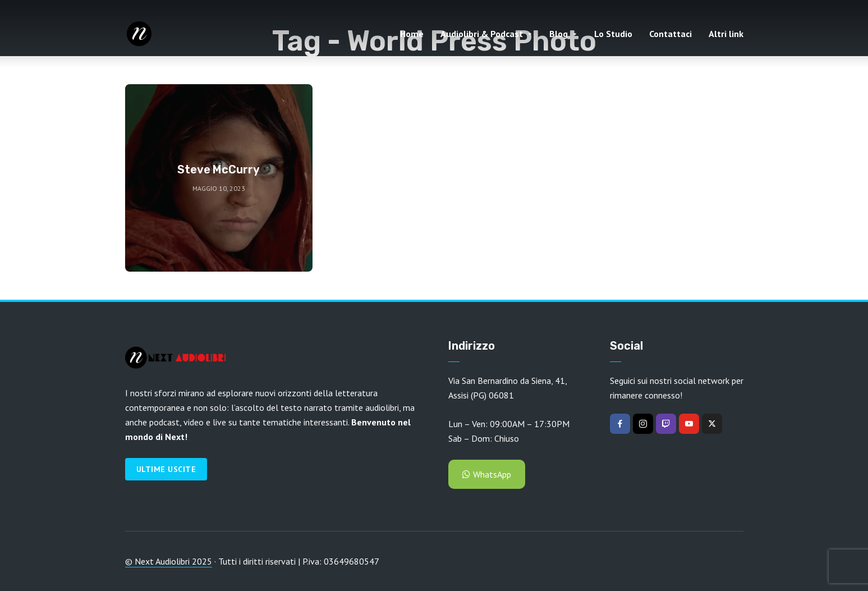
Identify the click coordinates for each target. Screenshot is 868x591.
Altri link (726, 34)
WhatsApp (487, 474)
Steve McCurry (219, 169)
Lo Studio (613, 34)
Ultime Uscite (166, 469)
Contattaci (670, 34)
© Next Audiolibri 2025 (169, 561)
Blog (559, 34)
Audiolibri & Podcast (482, 34)
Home (412, 34)
